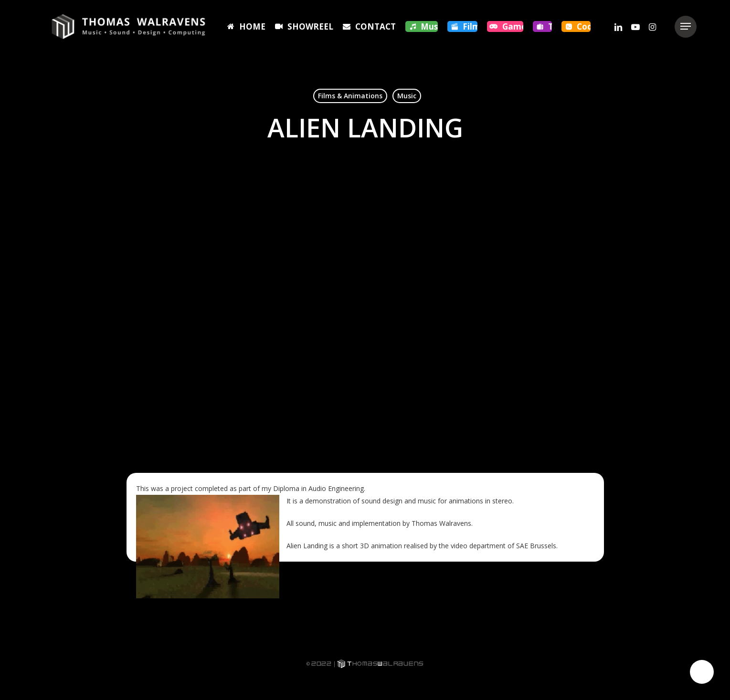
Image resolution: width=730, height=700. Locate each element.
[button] (686, 26)
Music (407, 96)
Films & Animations (350, 96)
